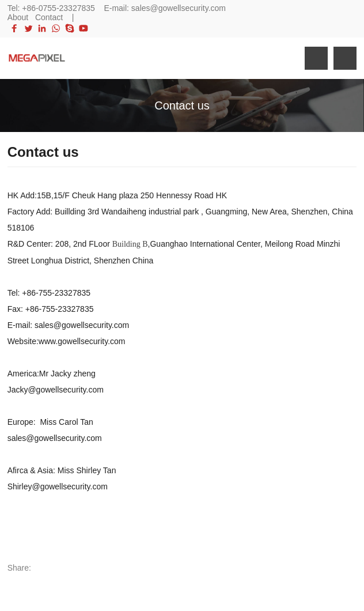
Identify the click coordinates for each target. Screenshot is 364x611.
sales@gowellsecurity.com (179, 8)
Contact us (182, 105)
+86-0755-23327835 (58, 8)
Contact (49, 17)
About (18, 17)
